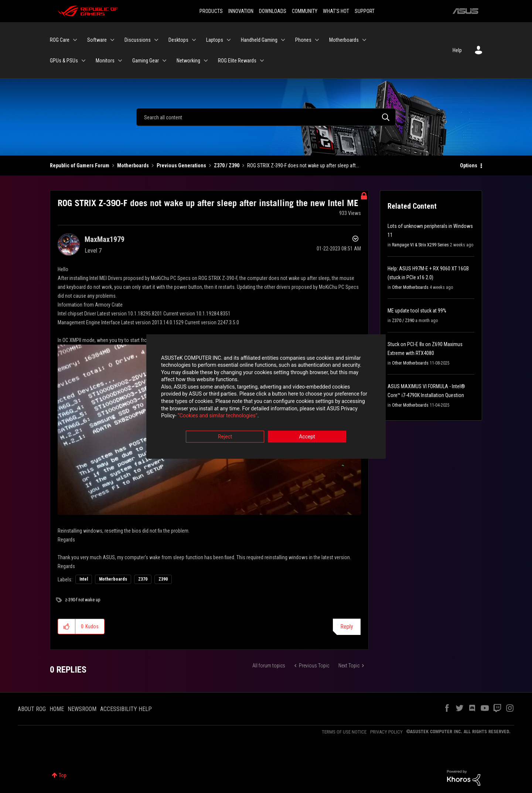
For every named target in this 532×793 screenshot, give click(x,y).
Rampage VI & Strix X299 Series (420, 245)
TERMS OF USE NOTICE (344, 732)
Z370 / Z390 (227, 165)
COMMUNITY (305, 11)
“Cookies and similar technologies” (218, 417)
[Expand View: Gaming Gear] (164, 61)
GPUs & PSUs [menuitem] (64, 61)
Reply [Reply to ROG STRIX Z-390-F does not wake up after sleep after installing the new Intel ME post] (347, 627)
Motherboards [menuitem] (344, 40)
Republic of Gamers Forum (80, 165)
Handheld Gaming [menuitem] (259, 40)
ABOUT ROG (32, 709)
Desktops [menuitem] (178, 40)
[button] (67, 626)
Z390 (163, 579)
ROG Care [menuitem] (60, 40)
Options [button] (469, 165)
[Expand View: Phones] (317, 40)
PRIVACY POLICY (386, 732)
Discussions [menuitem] (138, 40)
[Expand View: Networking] (206, 61)
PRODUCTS (211, 11)
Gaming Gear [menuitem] (146, 61)
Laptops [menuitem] (215, 40)
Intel (84, 579)
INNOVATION (241, 11)
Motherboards (133, 165)
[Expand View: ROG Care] (75, 40)
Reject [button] (225, 437)
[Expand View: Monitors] (120, 61)
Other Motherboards (410, 287)
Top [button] (63, 775)
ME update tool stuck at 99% (417, 311)
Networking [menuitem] (188, 61)
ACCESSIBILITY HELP (126, 709)
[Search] (266, 117)
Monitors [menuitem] (105, 61)
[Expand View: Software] (112, 40)
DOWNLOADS (273, 11)
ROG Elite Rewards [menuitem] (237, 61)
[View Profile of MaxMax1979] (105, 239)
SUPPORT (365, 11)
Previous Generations (181, 165)
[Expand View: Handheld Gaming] (283, 40)
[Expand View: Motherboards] (364, 40)
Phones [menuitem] (303, 40)
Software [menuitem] (97, 40)
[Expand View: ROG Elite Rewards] (262, 61)
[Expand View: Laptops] (229, 40)
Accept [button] (307, 437)
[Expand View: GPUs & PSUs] (83, 61)
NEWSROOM (82, 709)
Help (457, 50)
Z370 (143, 579)
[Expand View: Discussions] (156, 40)
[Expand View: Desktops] (194, 40)
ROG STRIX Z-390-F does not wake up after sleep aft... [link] (303, 165)
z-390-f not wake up (83, 600)
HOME (57, 709)
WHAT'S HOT (336, 11)
